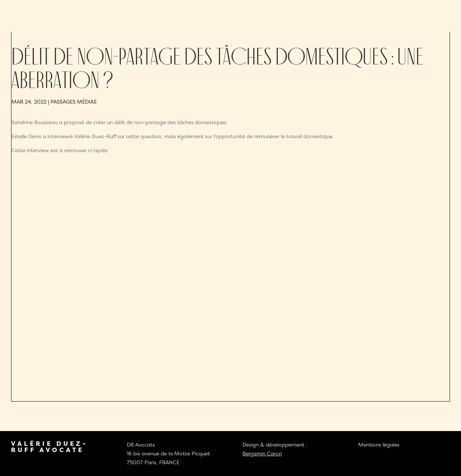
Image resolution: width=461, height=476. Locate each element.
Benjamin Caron (262, 453)
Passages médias (74, 101)
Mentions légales (379, 444)
